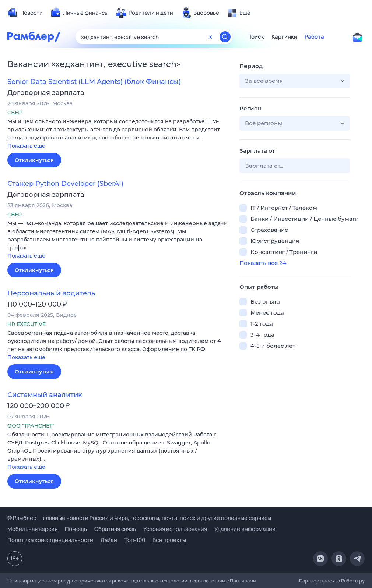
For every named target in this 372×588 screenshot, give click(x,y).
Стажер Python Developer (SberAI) (65, 184)
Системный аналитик (45, 395)
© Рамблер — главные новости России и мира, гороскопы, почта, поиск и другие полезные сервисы (139, 518)
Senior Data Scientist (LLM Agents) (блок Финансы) (94, 82)
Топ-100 (135, 540)
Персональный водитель (51, 293)
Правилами (243, 581)
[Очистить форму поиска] (210, 37)
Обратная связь (115, 529)
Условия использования (175, 529)
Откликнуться (34, 160)
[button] (118, 134)
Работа (314, 37)
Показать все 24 (263, 263)
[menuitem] (25, 13)
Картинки (284, 37)
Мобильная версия (32, 529)
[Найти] (225, 37)
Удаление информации (245, 529)
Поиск (256, 37)
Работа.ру (353, 581)
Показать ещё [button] (26, 146)
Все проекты (169, 540)
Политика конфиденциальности (50, 540)
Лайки (109, 540)
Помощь (76, 529)
